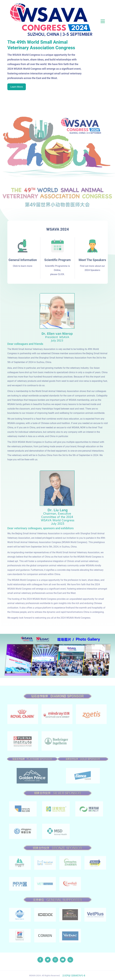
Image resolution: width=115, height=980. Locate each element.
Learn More (17, 87)
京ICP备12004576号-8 (74, 977)
